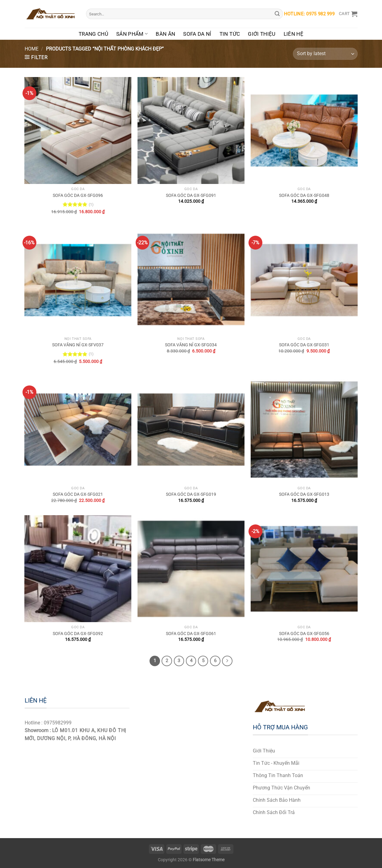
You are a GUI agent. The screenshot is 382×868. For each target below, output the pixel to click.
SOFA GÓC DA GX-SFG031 (304, 345)
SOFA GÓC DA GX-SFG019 (191, 494)
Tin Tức (230, 34)
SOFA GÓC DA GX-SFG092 (78, 634)
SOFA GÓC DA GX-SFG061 (191, 634)
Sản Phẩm (132, 34)
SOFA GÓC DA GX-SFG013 (304, 494)
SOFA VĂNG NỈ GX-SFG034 (191, 345)
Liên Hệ (294, 34)
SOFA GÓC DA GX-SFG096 (78, 196)
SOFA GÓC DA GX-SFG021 (78, 494)
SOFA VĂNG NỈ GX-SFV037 (78, 345)
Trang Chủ (93, 34)
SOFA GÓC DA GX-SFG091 (191, 196)
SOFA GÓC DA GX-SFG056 (304, 634)
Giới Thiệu (262, 34)
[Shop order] (325, 54)
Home (32, 49)
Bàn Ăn (165, 34)
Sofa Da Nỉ (197, 34)
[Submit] (277, 14)
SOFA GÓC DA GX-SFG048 (304, 196)
